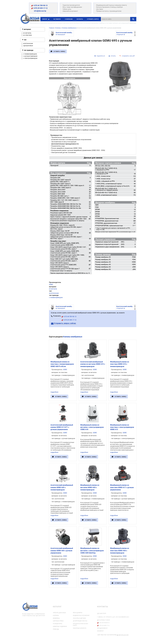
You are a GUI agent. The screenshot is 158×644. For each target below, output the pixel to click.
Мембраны (56, 618)
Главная (52, 28)
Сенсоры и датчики (79, 618)
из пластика (27, 35)
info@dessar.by (39, 11)
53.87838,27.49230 (104, 620)
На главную (57, 19)
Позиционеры (58, 624)
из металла (26, 33)
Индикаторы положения (81, 615)
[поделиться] (100, 56)
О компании (69, 19)
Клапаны (58, 28)
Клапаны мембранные (69, 28)
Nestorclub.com (123, 635)
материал (27, 29)
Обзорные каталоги (80, 628)
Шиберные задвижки (60, 626)
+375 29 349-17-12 (39, 8)
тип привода (29, 50)
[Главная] (30, 19)
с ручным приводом (29, 56)
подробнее (54, 392)
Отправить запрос (93, 19)
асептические (27, 44)
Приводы (56, 629)
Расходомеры (78, 613)
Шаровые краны (58, 621)
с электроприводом (29, 58)
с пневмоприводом (29, 54)
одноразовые (27, 46)
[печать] (112, 56)
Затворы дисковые (59, 613)
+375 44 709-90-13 (39, 5)
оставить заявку (59, 51)
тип (25, 40)
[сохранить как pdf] (127, 56)
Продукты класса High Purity (80, 625)
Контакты (80, 19)
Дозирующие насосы (80, 621)
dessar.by (100, 631)
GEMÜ (51, 285)
